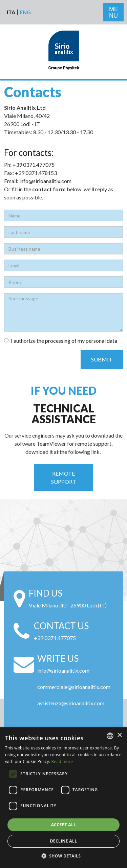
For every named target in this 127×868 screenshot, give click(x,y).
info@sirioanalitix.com (45, 181)
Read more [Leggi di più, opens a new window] (62, 761)
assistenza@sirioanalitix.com (71, 703)
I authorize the (61, 341)
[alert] (63, 798)
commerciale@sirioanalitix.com (74, 687)
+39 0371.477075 (34, 165)
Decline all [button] (64, 841)
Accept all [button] (64, 825)
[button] (64, 856)
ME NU (114, 12)
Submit (102, 359)
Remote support (64, 477)
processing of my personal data (81, 341)
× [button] (119, 735)
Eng (25, 12)
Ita (11, 12)
